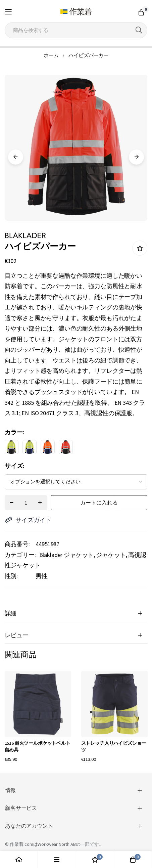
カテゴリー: (20, 555)
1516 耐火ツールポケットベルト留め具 (38, 746)
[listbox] (70, 449)
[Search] (139, 30)
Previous (16, 157)
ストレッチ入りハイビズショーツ (114, 746)
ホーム (51, 55)
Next (136, 157)
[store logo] (76, 12)
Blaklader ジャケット (67, 555)
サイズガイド (28, 520)
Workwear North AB (57, 844)
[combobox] (76, 30)
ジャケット (111, 555)
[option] (11, 447)
